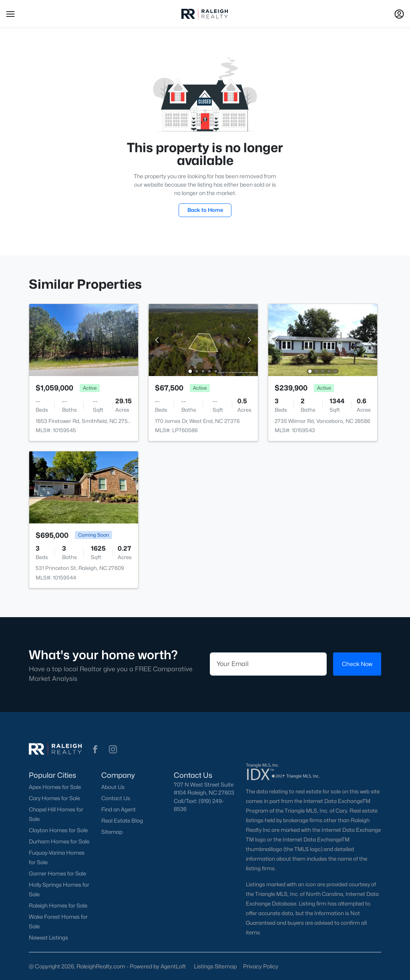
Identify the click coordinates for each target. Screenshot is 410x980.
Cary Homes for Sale (54, 798)
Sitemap (112, 832)
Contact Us (116, 798)
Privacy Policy (261, 966)
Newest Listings (48, 938)
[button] (10, 14)
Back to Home (205, 210)
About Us (113, 787)
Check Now (357, 664)
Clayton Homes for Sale (58, 830)
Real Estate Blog (122, 821)
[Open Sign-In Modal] (399, 14)
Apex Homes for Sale (55, 787)
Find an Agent (119, 809)
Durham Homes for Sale (59, 841)
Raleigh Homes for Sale (58, 906)
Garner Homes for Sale (57, 873)
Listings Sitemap (215, 966)
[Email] (268, 664)
